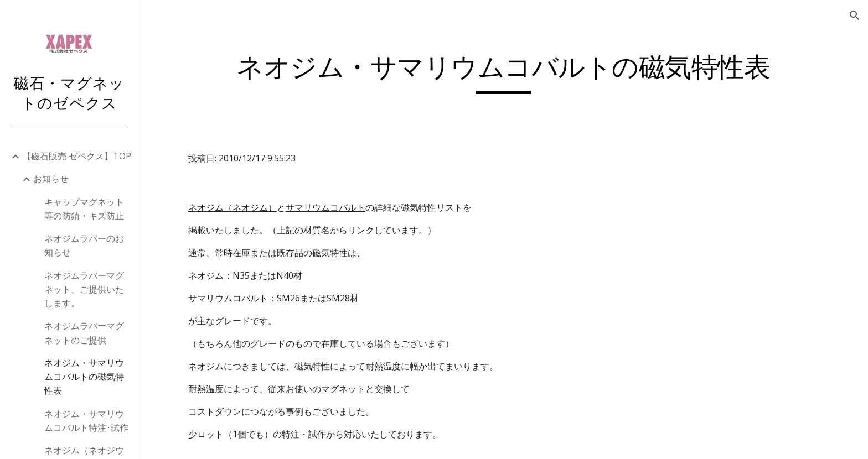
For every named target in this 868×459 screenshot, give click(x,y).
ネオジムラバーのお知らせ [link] (84, 245)
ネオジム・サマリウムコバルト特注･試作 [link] (86, 421)
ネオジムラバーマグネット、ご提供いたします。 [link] (84, 290)
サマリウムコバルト (325, 207)
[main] (503, 72)
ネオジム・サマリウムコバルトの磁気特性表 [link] (84, 377)
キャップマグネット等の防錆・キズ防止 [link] (84, 209)
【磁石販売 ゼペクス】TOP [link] (77, 156)
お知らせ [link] (51, 179)
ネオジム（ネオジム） (232, 207)
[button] (855, 15)
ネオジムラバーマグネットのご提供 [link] (84, 333)
